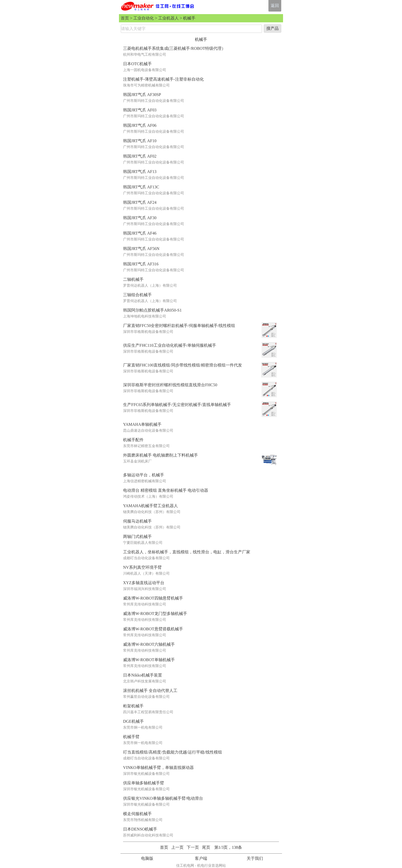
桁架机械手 (133, 706)
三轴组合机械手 (137, 295)
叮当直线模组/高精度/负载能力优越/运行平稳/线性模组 (173, 752)
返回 (275, 6)
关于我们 (255, 858)
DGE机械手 (133, 721)
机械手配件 (133, 440)
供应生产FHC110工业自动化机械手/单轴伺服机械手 (170, 345)
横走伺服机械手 (137, 814)
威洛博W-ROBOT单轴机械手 (149, 660)
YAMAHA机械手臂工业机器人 (150, 506)
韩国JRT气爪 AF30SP (142, 95)
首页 (125, 18)
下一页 (193, 847)
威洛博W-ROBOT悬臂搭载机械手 (153, 629)
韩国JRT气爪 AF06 (140, 125)
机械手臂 (131, 737)
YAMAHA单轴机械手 (142, 424)
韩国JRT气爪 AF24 (140, 202)
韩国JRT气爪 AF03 (140, 110)
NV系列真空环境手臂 (142, 567)
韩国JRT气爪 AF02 (140, 156)
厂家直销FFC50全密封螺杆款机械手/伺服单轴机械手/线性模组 (179, 326)
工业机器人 (168, 18)
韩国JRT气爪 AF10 (140, 141)
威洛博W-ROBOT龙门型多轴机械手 (155, 614)
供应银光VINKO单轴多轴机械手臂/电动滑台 (163, 798)
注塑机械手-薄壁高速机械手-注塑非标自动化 (163, 79)
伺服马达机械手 (137, 521)
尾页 (206, 847)
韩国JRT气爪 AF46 (140, 233)
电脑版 (147, 858)
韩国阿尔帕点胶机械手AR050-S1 (152, 310)
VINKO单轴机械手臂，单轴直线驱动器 (158, 768)
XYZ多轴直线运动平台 (144, 583)
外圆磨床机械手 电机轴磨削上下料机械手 (160, 455)
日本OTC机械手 (137, 64)
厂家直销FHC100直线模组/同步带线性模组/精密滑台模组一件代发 (183, 365)
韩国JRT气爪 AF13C (141, 187)
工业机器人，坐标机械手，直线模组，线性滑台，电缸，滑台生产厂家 (187, 552)
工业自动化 (144, 18)
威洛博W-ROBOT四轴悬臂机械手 (153, 598)
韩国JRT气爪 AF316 (141, 264)
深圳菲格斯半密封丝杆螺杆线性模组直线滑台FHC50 (170, 385)
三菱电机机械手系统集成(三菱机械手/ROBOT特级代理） (174, 48)
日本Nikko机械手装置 (143, 675)
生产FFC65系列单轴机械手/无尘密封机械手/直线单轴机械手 (177, 405)
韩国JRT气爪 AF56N (141, 249)
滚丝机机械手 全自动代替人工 (150, 691)
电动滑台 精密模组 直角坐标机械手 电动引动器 (166, 490)
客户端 (201, 858)
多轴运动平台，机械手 (144, 475)
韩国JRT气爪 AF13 (140, 172)
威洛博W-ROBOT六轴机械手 (149, 644)
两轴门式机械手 (137, 537)
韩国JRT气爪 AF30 (140, 218)
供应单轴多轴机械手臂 (144, 783)
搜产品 (273, 28)
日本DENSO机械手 (140, 829)
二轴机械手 (133, 279)
